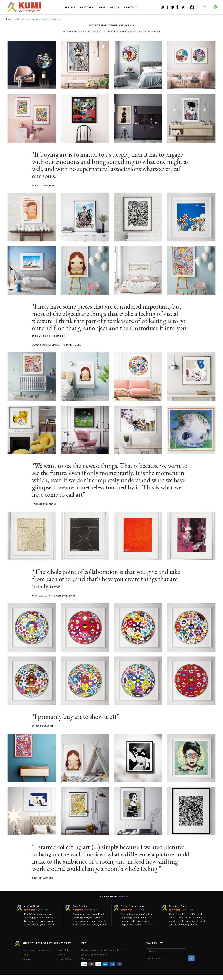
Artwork (87, 9)
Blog (102, 9)
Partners (27, 964)
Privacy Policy (64, 964)
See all (124, 901)
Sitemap (61, 959)
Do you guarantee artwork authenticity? (102, 955)
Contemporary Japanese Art (37, 955)
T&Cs (25, 959)
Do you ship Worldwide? (94, 959)
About (115, 9)
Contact (131, 9)
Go (192, 963)
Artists (70, 9)
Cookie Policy (64, 955)
